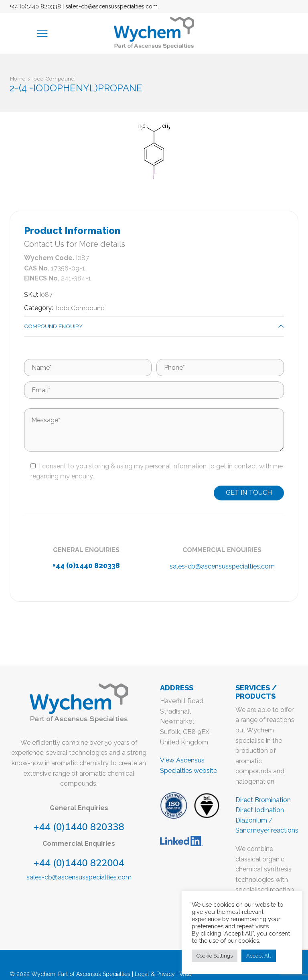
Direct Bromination (263, 800)
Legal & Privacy (155, 974)
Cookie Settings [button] (215, 956)
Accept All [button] (259, 956)
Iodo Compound (55, 79)
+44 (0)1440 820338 (35, 6)
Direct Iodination (260, 810)
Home (18, 79)
